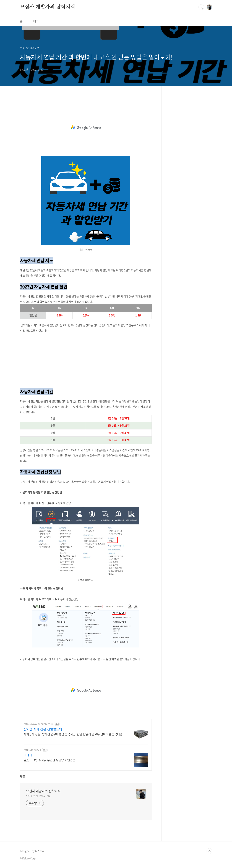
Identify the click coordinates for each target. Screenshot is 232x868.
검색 (201, 7)
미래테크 (30, 755)
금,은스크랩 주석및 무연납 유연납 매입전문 (49, 760)
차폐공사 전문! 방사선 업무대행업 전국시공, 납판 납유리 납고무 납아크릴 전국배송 (73, 734)
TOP (209, 851)
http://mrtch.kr (32, 750)
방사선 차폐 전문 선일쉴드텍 (43, 729)
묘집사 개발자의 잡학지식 (48, 7)
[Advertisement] (86, 128)
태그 (36, 21)
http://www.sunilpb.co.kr (38, 724)
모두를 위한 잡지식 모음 (38, 796)
